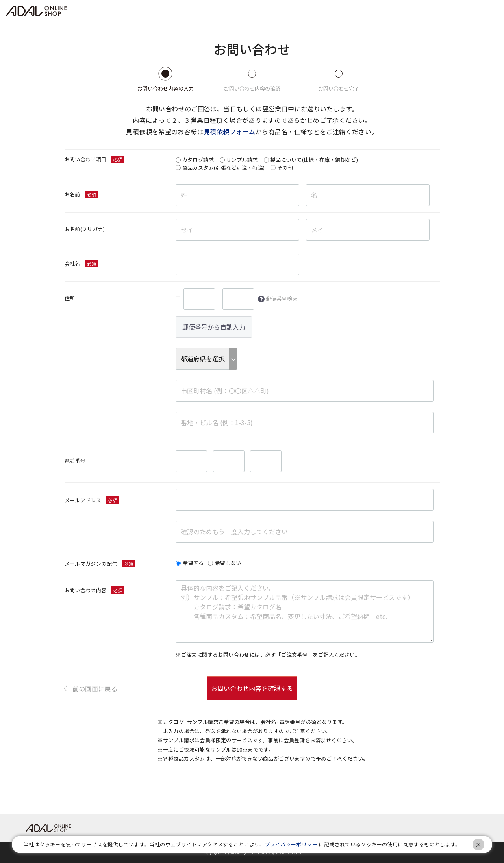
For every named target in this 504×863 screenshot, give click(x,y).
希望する (193, 563)
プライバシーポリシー (291, 844)
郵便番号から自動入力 (214, 327)
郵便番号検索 (282, 299)
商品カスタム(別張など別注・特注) (224, 168)
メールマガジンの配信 (91, 564)
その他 (285, 168)
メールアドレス (83, 500)
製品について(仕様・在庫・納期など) (314, 160)
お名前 (72, 194)
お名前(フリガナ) (85, 229)
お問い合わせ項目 (86, 159)
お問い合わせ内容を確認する (252, 688)
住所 (70, 298)
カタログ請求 (198, 160)
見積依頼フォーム (229, 131)
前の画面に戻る (95, 688)
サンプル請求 (242, 160)
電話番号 (75, 460)
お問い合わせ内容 (86, 590)
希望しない (228, 563)
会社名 (72, 264)
